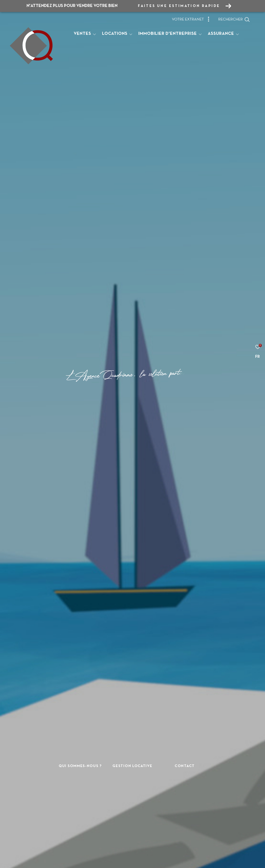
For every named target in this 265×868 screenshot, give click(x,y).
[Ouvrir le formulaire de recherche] (234, 20)
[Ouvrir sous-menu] (94, 34)
